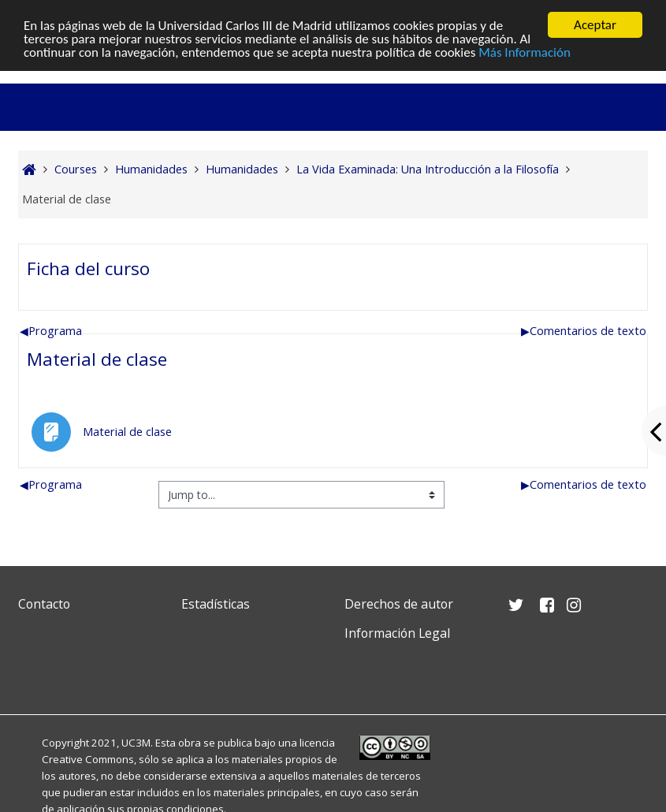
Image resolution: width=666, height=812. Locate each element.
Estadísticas (216, 604)
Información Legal (397, 633)
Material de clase (97, 359)
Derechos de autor (399, 604)
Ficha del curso (88, 268)
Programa (51, 331)
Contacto (44, 604)
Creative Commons (88, 759)
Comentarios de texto (584, 331)
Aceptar (595, 25)
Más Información (525, 52)
